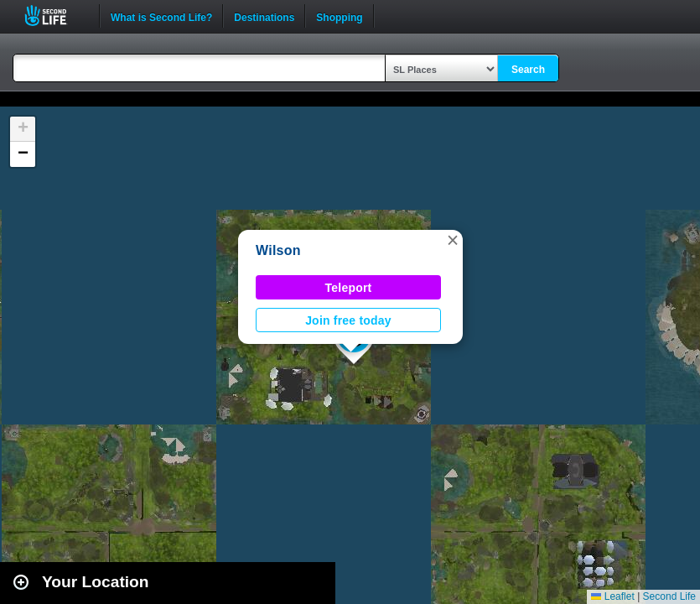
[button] (453, 240)
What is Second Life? (161, 16)
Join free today (348, 320)
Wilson (278, 250)
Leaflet (612, 596)
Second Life (55, 16)
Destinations (264, 16)
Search (528, 70)
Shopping (339, 16)
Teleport (349, 288)
